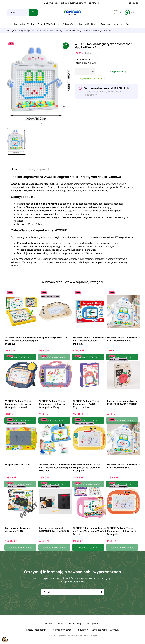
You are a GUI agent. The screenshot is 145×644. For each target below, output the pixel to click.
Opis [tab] (14, 169)
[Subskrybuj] (101, 592)
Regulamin (82, 630)
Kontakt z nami (99, 630)
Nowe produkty (66, 623)
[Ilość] (85, 72)
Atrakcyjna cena (123, 24)
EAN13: (78, 63)
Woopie (86, 59)
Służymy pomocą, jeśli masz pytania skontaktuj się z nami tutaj (73, 3)
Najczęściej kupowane (89, 623)
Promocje (50, 623)
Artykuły (115, 630)
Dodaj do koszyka (118, 72)
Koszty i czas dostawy (37, 630)
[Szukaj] (18, 13)
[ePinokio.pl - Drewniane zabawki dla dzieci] (72, 13)
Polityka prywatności (63, 630)
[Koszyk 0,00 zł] (132, 13)
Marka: (78, 59)
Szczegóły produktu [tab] (39, 169)
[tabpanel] (39, 84)
